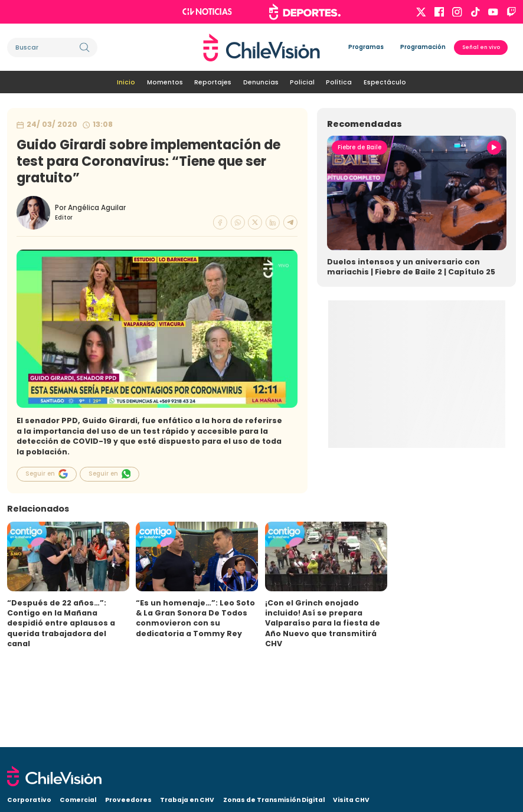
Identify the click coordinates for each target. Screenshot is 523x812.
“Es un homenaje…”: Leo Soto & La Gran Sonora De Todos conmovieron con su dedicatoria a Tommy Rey (195, 618)
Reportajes (213, 82)
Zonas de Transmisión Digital (274, 800)
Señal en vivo (481, 47)
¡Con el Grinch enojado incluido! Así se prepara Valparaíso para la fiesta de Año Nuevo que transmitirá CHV (323, 623)
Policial (302, 82)
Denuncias (261, 82)
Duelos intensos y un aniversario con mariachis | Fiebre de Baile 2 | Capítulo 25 (411, 267)
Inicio (126, 82)
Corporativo (29, 800)
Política (339, 82)
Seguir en (47, 474)
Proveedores (128, 800)
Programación (423, 47)
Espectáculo (385, 82)
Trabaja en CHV (187, 800)
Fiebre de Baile (359, 147)
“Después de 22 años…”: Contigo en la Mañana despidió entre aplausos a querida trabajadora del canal (61, 623)
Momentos (165, 82)
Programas (366, 47)
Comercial (78, 800)
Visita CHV (351, 800)
